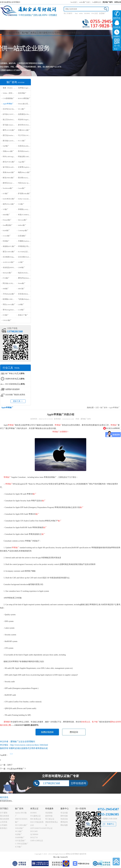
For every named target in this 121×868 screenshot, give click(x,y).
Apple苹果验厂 (8, 104)
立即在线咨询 (78, 783)
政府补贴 (49, 816)
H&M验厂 (6, 215)
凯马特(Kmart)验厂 (25, 151)
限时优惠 (64, 816)
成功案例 (69, 33)
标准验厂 (17, 33)
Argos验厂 (22, 162)
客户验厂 (26, 33)
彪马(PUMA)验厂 (9, 162)
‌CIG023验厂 (7, 320)
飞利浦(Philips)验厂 (25, 299)
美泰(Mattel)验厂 (9, 172)
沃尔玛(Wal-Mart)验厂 (11, 109)
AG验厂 (21, 262)
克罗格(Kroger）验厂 (26, 88)
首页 (2, 33)
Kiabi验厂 (6, 230)
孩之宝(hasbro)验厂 (10, 120)
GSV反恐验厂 (20, 841)
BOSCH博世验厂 (24, 98)
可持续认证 (59, 33)
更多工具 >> (18, 401)
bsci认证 (74, 2)
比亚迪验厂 (22, 236)
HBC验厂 (21, 289)
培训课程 (49, 813)
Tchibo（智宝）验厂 (10, 93)
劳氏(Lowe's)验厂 (9, 304)
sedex (81, 13)
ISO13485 (34, 831)
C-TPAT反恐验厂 (22, 844)
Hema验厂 (22, 283)
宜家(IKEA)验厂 (24, 130)
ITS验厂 (6, 315)
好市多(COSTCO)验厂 (11, 114)
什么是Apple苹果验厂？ (17, 769)
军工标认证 (50, 819)
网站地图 (64, 825)
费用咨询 (64, 822)
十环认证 (49, 828)
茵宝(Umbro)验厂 (9, 252)
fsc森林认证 (97, 2)
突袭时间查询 (15, 379)
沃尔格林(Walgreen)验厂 (11, 257)
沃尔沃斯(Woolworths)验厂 (28, 257)
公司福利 (4, 825)
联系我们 (78, 33)
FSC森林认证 (35, 816)
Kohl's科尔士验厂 (9, 199)
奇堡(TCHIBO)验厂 (25, 215)
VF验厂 (5, 209)
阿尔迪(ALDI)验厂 (9, 283)
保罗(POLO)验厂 (9, 204)
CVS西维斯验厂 (8, 98)
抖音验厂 (6, 241)
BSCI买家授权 (15, 384)
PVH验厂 (6, 278)
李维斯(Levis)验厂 (25, 209)
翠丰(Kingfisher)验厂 (10, 310)
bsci (76, 13)
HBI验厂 (6, 289)
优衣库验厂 (22, 93)
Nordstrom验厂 (8, 188)
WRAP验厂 (19, 828)
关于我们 (9, 33)
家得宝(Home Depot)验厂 (12, 183)
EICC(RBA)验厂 (21, 825)
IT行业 (51, 33)
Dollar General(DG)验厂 (26, 199)
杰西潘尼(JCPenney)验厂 (27, 114)
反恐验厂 (102, 13)
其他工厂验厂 (23, 315)
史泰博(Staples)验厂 (25, 167)
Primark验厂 (7, 220)
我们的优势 (5, 819)
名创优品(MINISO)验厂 (11, 267)
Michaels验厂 (7, 273)
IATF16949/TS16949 (38, 828)
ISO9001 (87, 13)
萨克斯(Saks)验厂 (24, 193)
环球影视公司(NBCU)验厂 (28, 246)
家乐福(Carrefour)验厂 (11, 141)
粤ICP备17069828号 (60, 857)
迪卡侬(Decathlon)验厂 (11, 167)
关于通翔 (4, 813)
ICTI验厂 (19, 847)
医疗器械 (43, 33)
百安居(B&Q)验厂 (25, 294)
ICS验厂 (6, 193)
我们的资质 (5, 816)
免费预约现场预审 (12, 389)
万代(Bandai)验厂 (9, 294)
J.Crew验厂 (7, 236)
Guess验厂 (22, 188)
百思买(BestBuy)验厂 (26, 146)
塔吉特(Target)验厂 (25, 120)
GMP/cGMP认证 (37, 841)
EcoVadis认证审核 (25, 252)
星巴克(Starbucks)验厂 (11, 135)
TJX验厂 (21, 204)
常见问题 (64, 813)
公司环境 (4, 822)
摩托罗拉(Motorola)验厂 (27, 278)
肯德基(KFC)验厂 (9, 246)
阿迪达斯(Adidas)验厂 (26, 157)
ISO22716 (34, 838)
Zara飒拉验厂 (8, 225)
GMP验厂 (21, 267)
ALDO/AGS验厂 (9, 262)
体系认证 (35, 33)
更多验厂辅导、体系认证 (112, 2)
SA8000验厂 (20, 838)
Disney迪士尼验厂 (25, 104)
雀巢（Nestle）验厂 (10, 88)
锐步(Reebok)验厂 (24, 273)
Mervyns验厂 (23, 220)
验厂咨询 (104, 408)
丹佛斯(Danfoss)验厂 (25, 241)
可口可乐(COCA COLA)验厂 (28, 135)
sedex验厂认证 (85, 2)
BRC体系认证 (36, 819)
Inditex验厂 (22, 225)
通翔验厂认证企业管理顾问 (23, 742)
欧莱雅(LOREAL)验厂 (11, 299)
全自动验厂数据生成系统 (15, 395)
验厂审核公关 (15, 374)
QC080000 (34, 834)
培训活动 (64, 819)
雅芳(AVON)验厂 (9, 130)
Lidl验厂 (21, 304)
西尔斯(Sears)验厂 (25, 178)
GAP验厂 (21, 310)
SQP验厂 (6, 146)
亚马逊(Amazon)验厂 (10, 125)
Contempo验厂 (23, 230)
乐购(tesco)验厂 (8, 151)
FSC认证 (95, 13)
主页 (97, 408)
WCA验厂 (22, 109)
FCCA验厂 (22, 141)
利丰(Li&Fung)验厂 (10, 157)
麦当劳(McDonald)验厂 (26, 125)
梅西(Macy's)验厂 (24, 172)
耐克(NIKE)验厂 (9, 178)
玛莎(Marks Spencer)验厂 (27, 183)
